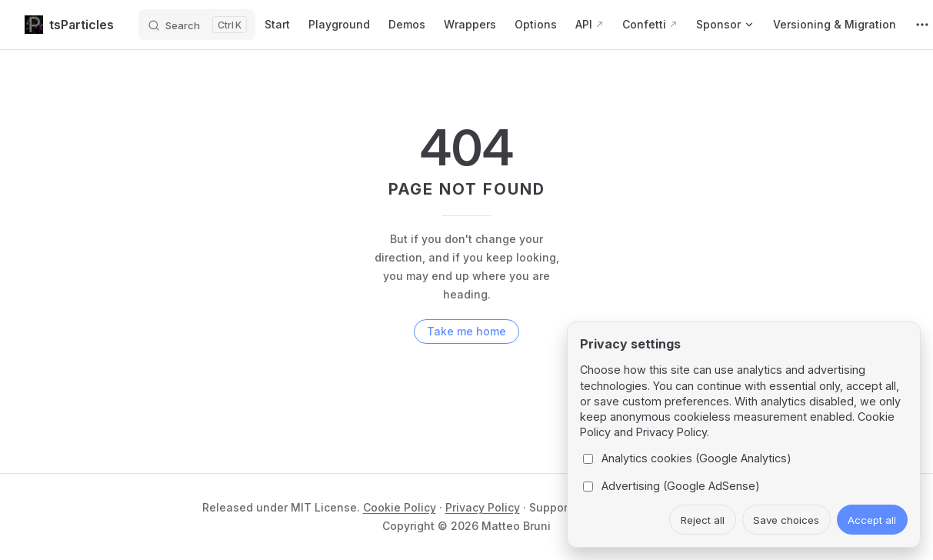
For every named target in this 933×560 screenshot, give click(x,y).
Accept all (872, 520)
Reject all (703, 520)
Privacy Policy (483, 507)
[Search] (197, 25)
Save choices (786, 520)
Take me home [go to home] (466, 331)
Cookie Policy (400, 507)
